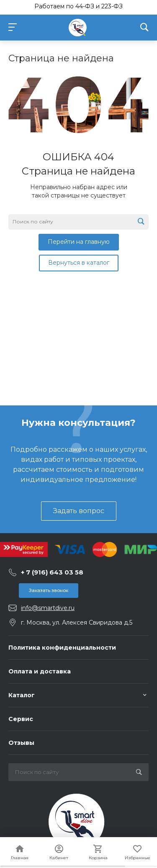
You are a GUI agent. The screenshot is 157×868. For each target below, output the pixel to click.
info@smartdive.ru (48, 608)
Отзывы (21, 743)
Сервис (21, 719)
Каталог (22, 695)
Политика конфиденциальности (62, 648)
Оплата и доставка (40, 671)
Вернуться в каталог (79, 263)
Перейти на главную (79, 242)
